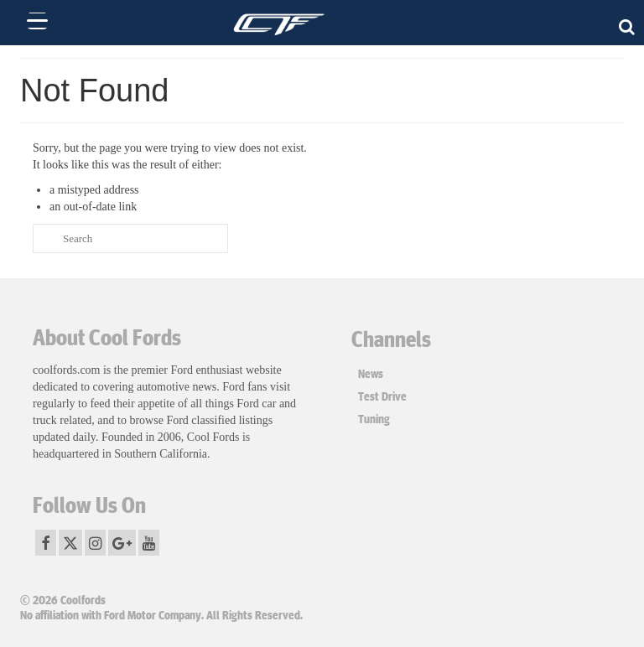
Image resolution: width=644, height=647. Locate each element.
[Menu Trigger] (37, 21)
